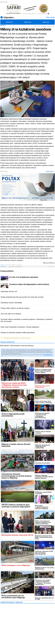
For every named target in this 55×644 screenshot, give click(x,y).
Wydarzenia (28, 22)
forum (5, 267)
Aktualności (9, 22)
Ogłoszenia (46, 22)
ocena (19, 267)
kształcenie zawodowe (12, 338)
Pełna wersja (50, 17)
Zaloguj (45, 355)
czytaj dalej (50, 171)
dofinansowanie (25, 338)
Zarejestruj (50, 355)
